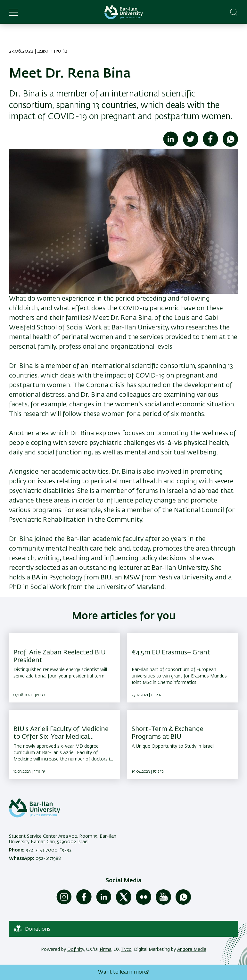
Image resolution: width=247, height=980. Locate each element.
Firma (106, 950)
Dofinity (76, 950)
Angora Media (192, 950)
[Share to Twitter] (191, 145)
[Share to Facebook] (210, 145)
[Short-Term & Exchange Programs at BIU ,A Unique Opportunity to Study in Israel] (183, 744)
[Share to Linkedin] (171, 145)
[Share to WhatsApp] (230, 145)
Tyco (126, 950)
